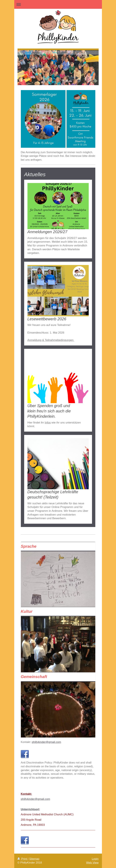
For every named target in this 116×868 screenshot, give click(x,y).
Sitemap (34, 859)
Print (23, 859)
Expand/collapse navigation (58, 4)
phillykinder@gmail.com (46, 742)
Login (95, 859)
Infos (48, 423)
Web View (92, 863)
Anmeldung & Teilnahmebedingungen (51, 340)
